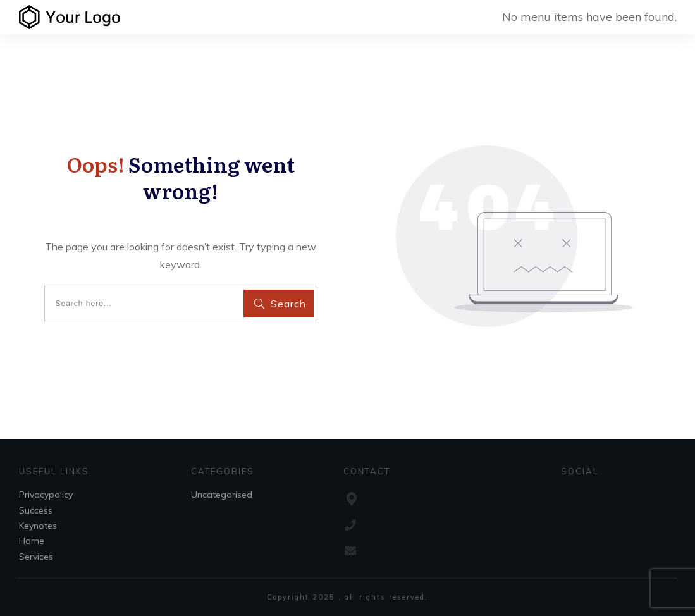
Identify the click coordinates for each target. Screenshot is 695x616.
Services (36, 557)
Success (36, 510)
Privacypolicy (46, 495)
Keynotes (38, 526)
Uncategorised (222, 495)
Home (32, 541)
